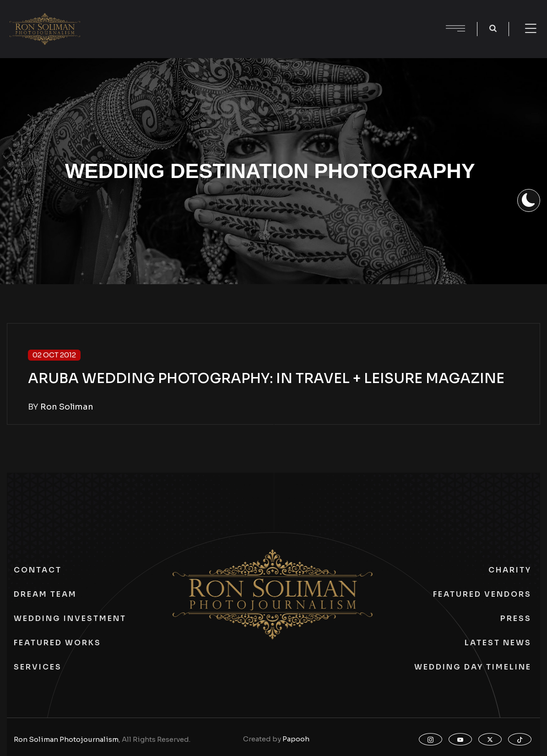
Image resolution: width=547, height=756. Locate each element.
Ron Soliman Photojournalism (66, 739)
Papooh (296, 739)
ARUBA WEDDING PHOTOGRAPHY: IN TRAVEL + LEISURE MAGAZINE (266, 378)
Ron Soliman (67, 407)
